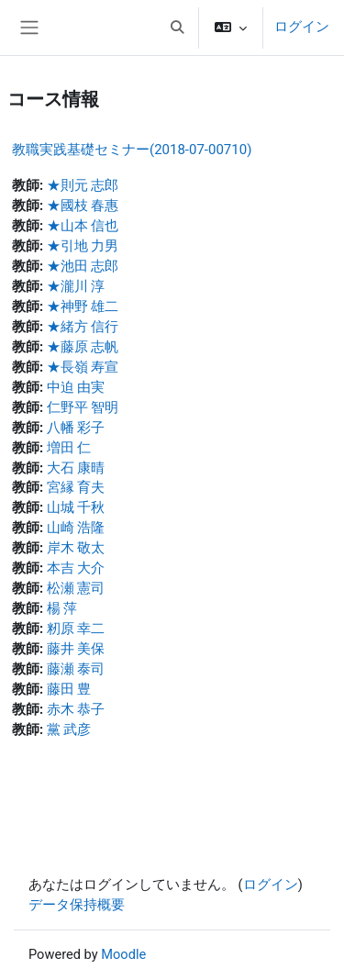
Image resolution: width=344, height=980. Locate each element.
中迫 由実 (76, 387)
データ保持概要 (77, 905)
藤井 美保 (76, 649)
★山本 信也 (83, 226)
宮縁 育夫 (76, 487)
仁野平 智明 (83, 407)
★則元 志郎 (83, 185)
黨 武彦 (69, 729)
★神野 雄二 (83, 306)
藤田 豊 (69, 689)
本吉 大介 (76, 568)
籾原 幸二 (76, 629)
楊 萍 (62, 608)
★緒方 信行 (83, 327)
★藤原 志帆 (83, 347)
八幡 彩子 (76, 428)
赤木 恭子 (76, 709)
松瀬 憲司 (76, 588)
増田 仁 (69, 448)
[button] (177, 28)
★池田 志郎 (83, 266)
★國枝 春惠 (83, 206)
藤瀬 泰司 (76, 669)
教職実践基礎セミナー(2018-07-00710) (132, 150)
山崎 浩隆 (76, 528)
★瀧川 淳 (76, 286)
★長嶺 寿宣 (83, 367)
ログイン (302, 27)
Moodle (123, 954)
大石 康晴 (76, 468)
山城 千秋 (76, 507)
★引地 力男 (83, 246)
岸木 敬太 (76, 548)
